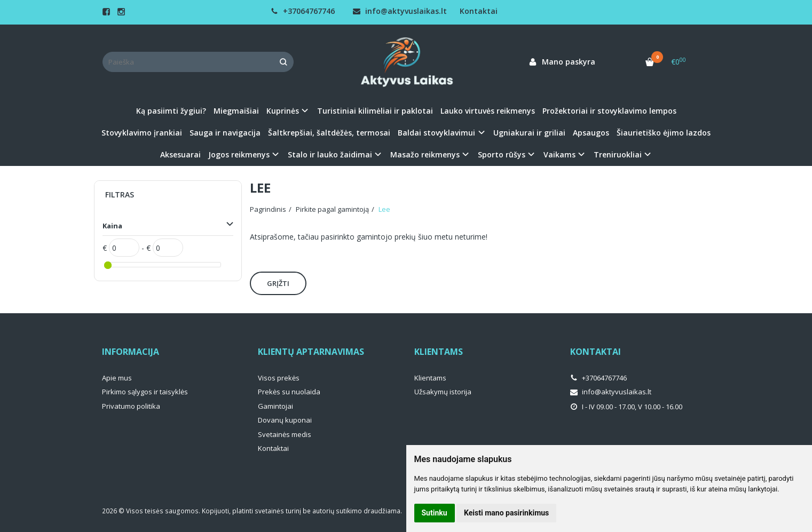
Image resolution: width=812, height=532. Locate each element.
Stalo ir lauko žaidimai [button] (330, 154)
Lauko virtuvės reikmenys (488, 111)
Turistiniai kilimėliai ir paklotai (375, 111)
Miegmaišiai (236, 111)
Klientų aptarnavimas (311, 352)
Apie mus (117, 378)
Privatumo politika (131, 406)
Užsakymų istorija (443, 392)
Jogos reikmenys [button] (239, 154)
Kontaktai (479, 11)
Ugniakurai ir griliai (529, 133)
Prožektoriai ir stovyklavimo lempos (609, 111)
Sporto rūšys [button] (502, 154)
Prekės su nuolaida (289, 392)
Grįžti (278, 283)
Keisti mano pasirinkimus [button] (506, 513)
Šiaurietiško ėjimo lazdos (664, 133)
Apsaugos (591, 133)
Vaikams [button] (559, 154)
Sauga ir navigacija (225, 133)
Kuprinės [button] (283, 111)
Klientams (439, 352)
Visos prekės (279, 378)
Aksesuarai (180, 154)
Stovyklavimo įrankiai (142, 133)
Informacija (131, 352)
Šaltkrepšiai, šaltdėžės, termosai (329, 133)
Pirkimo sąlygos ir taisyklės (145, 392)
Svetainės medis (285, 434)
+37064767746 (303, 11)
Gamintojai (275, 406)
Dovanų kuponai (285, 420)
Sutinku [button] (435, 513)
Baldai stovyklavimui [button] (436, 133)
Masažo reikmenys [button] (425, 154)
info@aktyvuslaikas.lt (400, 11)
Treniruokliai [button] (618, 154)
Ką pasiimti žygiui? (171, 111)
